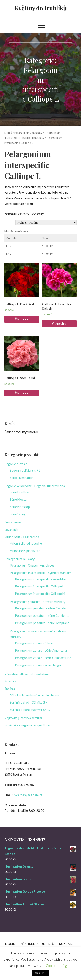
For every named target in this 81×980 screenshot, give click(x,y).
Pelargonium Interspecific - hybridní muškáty (40, 573)
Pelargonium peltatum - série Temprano (42, 623)
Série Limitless (20, 492)
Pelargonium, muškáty (28, 133)
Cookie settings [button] (57, 966)
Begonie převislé (16, 464)
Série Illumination (22, 478)
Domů (8, 133)
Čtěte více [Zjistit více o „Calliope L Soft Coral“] (22, 393)
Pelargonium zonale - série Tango (38, 665)
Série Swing (18, 514)
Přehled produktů (37, 944)
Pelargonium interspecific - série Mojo (41, 579)
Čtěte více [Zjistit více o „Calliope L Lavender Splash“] (59, 324)
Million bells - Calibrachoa (22, 537)
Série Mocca (18, 499)
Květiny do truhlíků (40, 8)
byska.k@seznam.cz (28, 795)
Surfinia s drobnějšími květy (28, 702)
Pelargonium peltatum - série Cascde (40, 608)
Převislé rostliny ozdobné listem (27, 674)
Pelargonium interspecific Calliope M (40, 594)
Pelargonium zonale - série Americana (41, 650)
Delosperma (13, 522)
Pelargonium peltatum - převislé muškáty (37, 602)
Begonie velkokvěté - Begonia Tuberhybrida (35, 486)
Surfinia (10, 689)
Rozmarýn (11, 681)
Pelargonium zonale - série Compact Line (43, 658)
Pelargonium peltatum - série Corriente (42, 616)
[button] (41, 25)
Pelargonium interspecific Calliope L (39, 586)
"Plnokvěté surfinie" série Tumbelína (34, 695)
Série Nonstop (20, 507)
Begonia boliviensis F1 (25, 470)
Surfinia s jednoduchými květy (30, 710)
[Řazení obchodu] (46, 222)
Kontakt (66, 944)
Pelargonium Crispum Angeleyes (32, 565)
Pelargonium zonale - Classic (35, 643)
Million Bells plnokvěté (25, 551)
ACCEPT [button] (40, 973)
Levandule (11, 530)
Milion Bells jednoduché (26, 543)
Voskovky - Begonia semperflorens (29, 725)
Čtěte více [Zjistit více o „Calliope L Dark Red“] (22, 319)
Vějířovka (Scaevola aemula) (23, 718)
